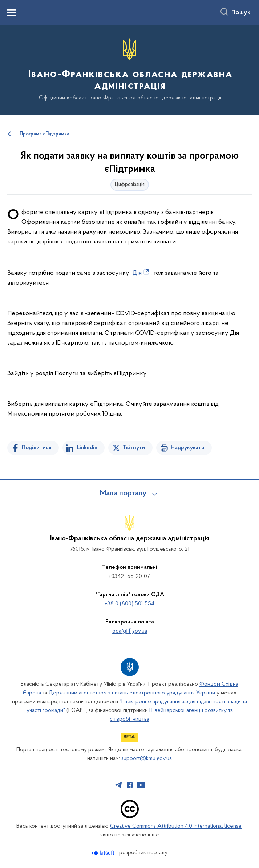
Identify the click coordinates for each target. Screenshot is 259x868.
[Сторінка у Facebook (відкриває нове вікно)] (130, 785)
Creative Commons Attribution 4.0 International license (176, 826)
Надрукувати (188, 448)
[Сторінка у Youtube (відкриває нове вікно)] (141, 785)
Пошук (241, 13)
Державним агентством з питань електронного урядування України (132, 693)
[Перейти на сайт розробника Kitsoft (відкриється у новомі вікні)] (104, 853)
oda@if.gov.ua (130, 631)
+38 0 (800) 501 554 (129, 604)
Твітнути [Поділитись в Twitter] (134, 448)
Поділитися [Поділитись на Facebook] (37, 448)
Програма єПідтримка (44, 134)
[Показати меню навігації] (12, 13)
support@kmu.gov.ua (147, 758)
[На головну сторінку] (129, 70)
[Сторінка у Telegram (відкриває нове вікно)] (118, 785)
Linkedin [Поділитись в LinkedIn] (87, 448)
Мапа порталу (123, 494)
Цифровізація (130, 185)
